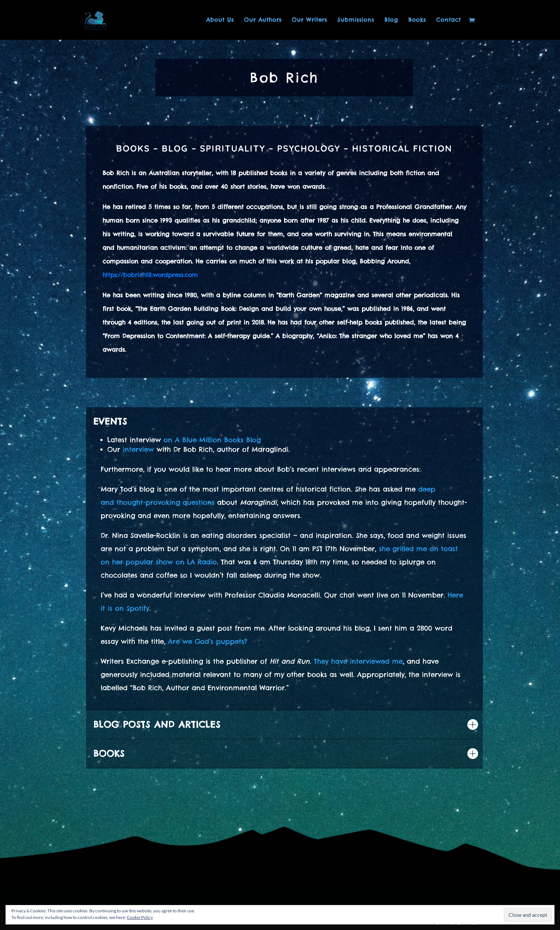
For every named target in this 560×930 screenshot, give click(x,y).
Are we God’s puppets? (208, 641)
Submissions (356, 20)
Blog (391, 20)
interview (138, 449)
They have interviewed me (358, 661)
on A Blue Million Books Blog (212, 440)
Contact (448, 20)
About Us (220, 20)
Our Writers (309, 20)
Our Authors (263, 20)
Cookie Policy (140, 917)
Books (417, 20)
